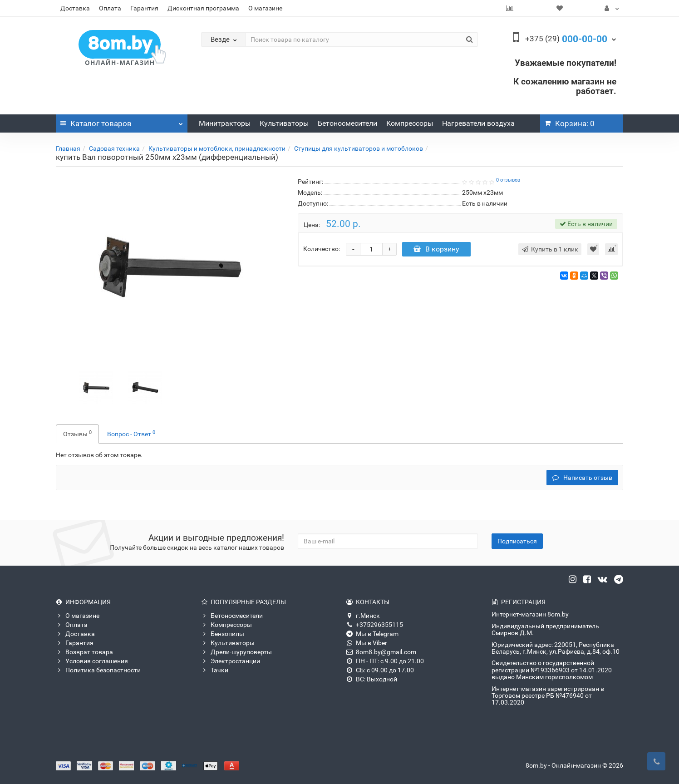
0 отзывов (508, 180)
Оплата (110, 8)
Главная (68, 148)
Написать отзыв (582, 478)
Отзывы (77, 434)
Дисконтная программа (203, 8)
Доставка (75, 8)
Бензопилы (223, 634)
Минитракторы (225, 123)
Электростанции (231, 661)
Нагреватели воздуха (478, 123)
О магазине (265, 8)
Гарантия (144, 8)
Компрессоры (410, 123)
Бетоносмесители (347, 123)
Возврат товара (84, 652)
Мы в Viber (367, 643)
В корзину (437, 249)
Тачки (215, 670)
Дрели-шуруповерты (236, 652)
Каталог (122, 121)
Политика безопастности (98, 670)
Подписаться (517, 541)
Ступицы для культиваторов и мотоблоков (359, 148)
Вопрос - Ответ (131, 434)
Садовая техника (114, 148)
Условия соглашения (92, 661)
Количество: (322, 249)
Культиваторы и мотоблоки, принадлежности (217, 148)
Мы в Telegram (372, 634)
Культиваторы (284, 123)
